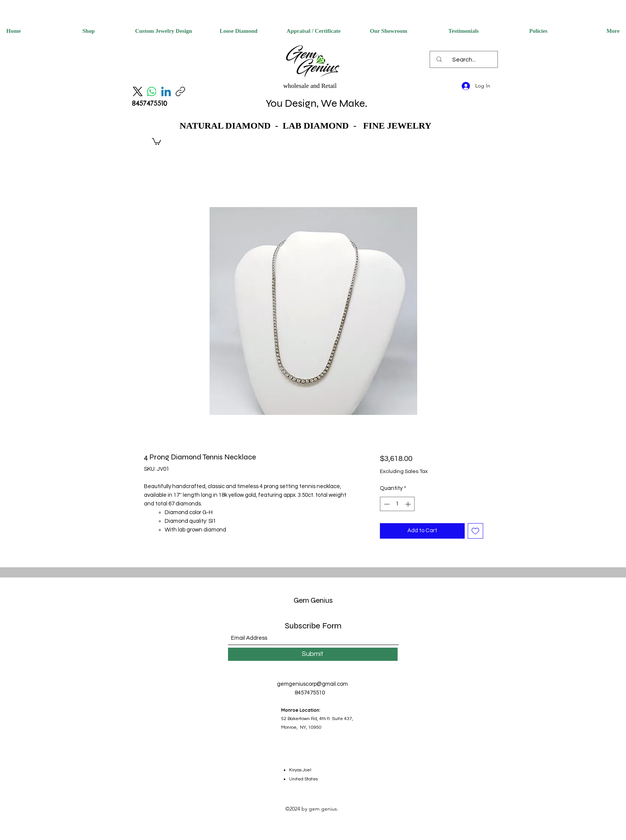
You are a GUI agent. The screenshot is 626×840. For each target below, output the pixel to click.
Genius (321, 600)
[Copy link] (180, 91)
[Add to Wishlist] (475, 531)
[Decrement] (386, 504)
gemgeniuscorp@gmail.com (312, 684)
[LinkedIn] (166, 91)
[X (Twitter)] (137, 91)
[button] (156, 141)
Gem (301, 600)
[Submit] (313, 654)
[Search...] (464, 60)
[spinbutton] (397, 504)
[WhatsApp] (152, 91)
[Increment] (409, 504)
